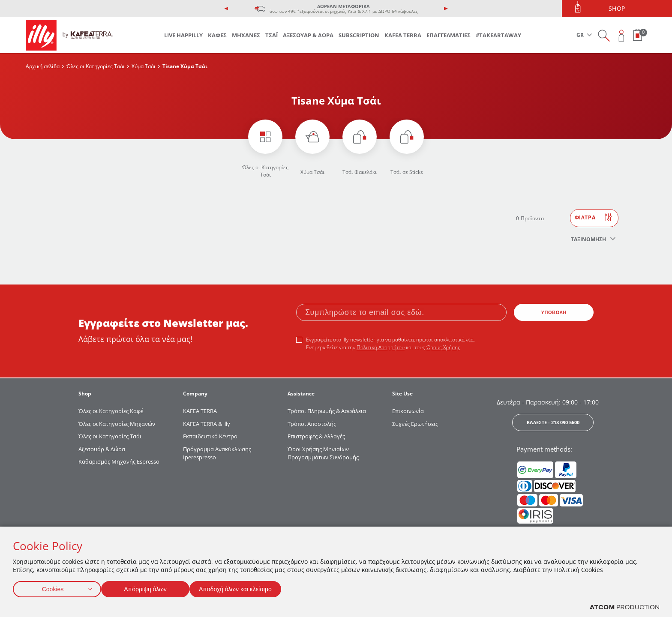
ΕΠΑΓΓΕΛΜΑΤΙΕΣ (448, 35)
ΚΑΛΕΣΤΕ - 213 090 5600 (553, 422)
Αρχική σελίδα (43, 66)
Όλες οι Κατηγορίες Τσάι (96, 66)
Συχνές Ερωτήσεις (415, 424)
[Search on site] (604, 35)
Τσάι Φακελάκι (360, 172)
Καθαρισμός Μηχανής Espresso (119, 461)
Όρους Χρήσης (443, 347)
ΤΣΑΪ (271, 35)
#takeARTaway (498, 35)
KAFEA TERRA (403, 35)
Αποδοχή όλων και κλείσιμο (249, 587)
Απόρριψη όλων (150, 587)
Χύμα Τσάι (144, 66)
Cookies (53, 587)
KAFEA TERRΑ (200, 411)
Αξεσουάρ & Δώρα (102, 449)
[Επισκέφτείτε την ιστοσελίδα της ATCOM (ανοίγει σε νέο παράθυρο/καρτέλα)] (624, 607)
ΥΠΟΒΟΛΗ (554, 312)
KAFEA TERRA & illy (207, 424)
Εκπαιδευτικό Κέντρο (210, 436)
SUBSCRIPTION (359, 35)
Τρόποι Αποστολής (312, 424)
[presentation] (226, 9)
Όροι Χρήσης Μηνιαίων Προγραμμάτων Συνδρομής (324, 453)
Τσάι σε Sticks (407, 172)
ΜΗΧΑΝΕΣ (246, 35)
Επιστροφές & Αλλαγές (316, 436)
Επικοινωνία (408, 411)
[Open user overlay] (622, 35)
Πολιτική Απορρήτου (381, 347)
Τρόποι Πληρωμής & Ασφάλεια (327, 411)
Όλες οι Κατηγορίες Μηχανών (117, 424)
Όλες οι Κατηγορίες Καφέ (111, 411)
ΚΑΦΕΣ (217, 35)
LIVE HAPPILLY (183, 35)
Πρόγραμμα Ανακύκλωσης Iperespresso (217, 453)
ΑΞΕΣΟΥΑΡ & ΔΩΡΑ (308, 35)
